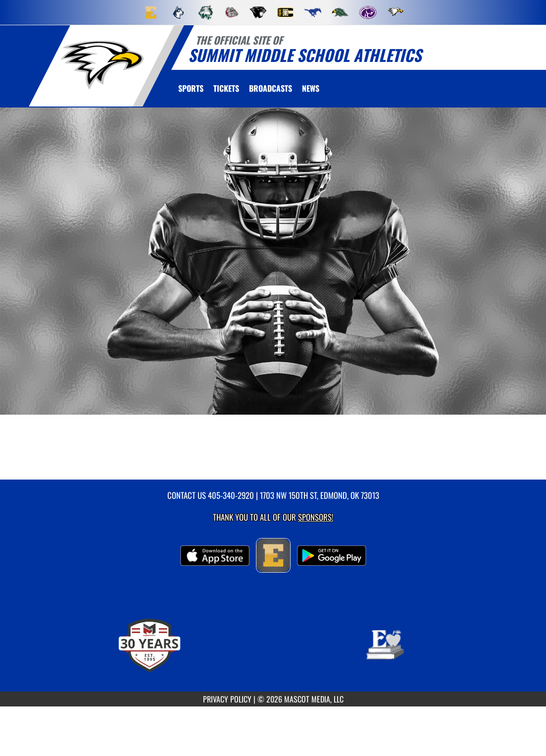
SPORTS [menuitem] (191, 88)
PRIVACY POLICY (227, 699)
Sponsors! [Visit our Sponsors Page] (316, 517)
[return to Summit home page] (102, 65)
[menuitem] (151, 12)
